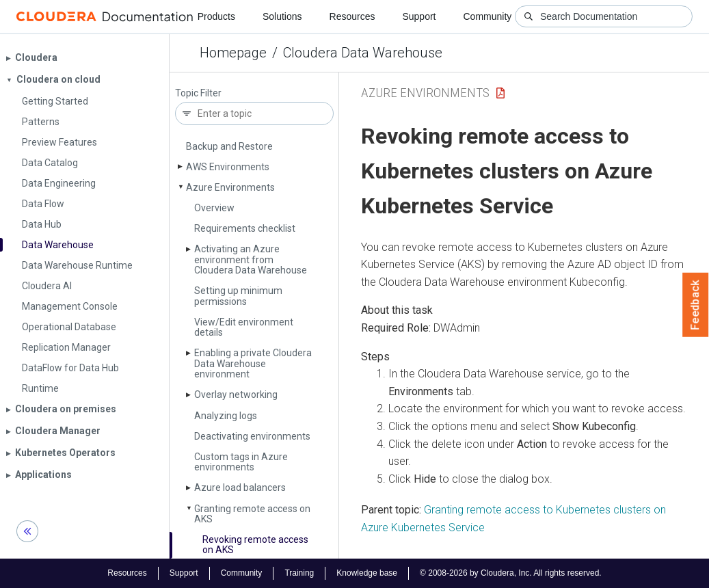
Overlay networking (236, 395)
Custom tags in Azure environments (241, 462)
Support (419, 16)
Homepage (233, 53)
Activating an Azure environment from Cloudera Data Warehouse (251, 259)
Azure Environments (230, 187)
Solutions (282, 16)
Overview (214, 208)
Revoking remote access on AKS (255, 545)
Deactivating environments (252, 436)
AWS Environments (228, 167)
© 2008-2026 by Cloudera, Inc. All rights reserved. (511, 573)
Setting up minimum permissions (238, 296)
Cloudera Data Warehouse (363, 53)
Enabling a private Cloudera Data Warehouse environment (253, 363)
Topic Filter (198, 93)
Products (216, 16)
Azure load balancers (240, 487)
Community (488, 16)
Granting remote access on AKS (252, 514)
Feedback (696, 305)
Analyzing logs (226, 416)
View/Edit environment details (244, 327)
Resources (352, 16)
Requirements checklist (245, 228)
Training (299, 573)
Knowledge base (367, 573)
